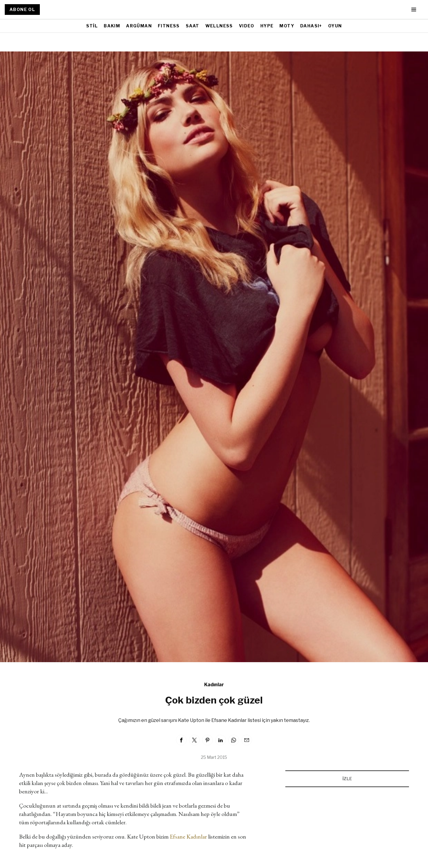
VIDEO (247, 26)
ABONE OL (22, 9)
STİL (92, 26)
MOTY (287, 26)
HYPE (267, 26)
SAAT (193, 26)
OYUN (335, 26)
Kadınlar (214, 685)
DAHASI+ (311, 26)
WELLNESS (219, 26)
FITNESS (169, 26)
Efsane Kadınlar (188, 836)
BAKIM (112, 26)
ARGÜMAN (139, 26)
